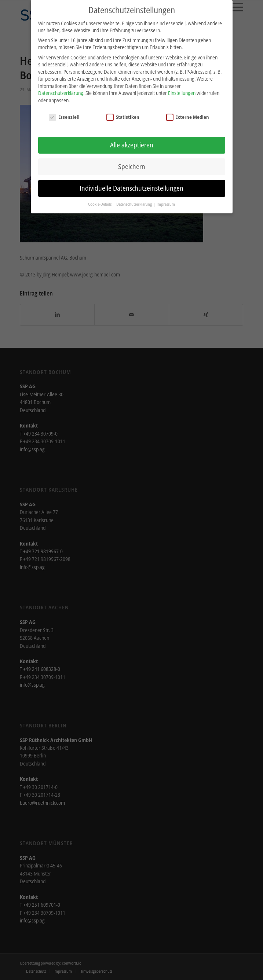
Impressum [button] (166, 202)
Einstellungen (182, 91)
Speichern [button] (132, 164)
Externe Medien (188, 115)
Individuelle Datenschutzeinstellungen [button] (131, 186)
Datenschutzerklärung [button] (134, 202)
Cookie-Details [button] (100, 202)
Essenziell (64, 115)
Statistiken (123, 115)
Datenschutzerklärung (61, 91)
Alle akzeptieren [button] (132, 143)
